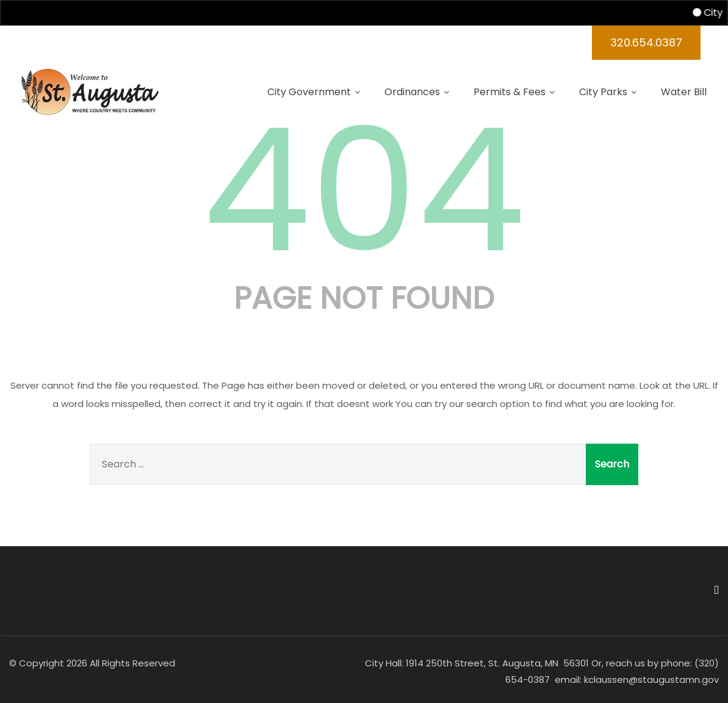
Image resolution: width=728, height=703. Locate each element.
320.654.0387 (646, 42)
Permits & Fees (514, 92)
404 (364, 190)
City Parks (608, 92)
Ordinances (417, 92)
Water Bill (684, 92)
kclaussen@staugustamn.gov (650, 680)
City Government (314, 92)
